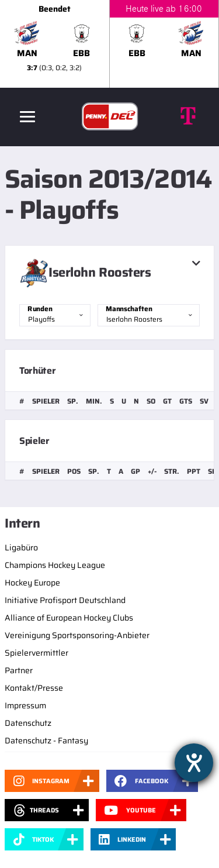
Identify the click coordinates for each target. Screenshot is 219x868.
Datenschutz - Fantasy (46, 740)
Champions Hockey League (55, 565)
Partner (19, 670)
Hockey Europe (32, 583)
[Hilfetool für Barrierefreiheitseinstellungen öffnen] (194, 763)
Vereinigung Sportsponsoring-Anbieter (77, 635)
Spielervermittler (36, 653)
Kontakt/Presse (34, 688)
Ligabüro (21, 547)
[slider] (109, 44)
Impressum (25, 705)
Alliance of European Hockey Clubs (69, 618)
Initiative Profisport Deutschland (65, 600)
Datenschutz (28, 723)
